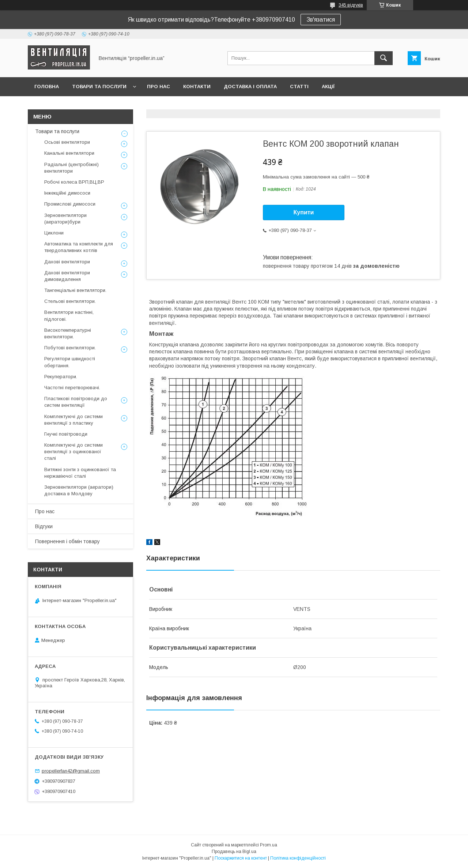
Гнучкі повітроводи (66, 434)
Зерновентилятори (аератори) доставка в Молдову (79, 490)
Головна (47, 87)
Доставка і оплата (250, 87)
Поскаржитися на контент (241, 858)
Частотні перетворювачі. (72, 388)
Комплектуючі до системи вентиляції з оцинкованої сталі (73, 452)
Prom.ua (269, 845)
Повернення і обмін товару (67, 541)
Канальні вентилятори (69, 153)
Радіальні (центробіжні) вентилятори (71, 168)
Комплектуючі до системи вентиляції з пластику (73, 420)
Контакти (197, 87)
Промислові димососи (70, 204)
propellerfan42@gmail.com (71, 771)
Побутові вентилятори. (70, 348)
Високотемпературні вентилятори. (68, 333)
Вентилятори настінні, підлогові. (69, 315)
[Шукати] (384, 58)
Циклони (54, 233)
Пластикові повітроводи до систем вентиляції (76, 402)
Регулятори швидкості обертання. (70, 362)
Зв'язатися (321, 20)
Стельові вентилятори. (70, 301)
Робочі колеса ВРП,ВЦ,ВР (74, 182)
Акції (328, 87)
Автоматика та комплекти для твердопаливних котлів (79, 247)
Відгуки (44, 526)
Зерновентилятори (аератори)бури (65, 219)
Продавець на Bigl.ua (234, 852)
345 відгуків (351, 5)
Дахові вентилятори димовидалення (67, 276)
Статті (299, 87)
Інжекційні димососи (67, 193)
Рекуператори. (61, 377)
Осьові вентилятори (67, 142)
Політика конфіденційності (298, 858)
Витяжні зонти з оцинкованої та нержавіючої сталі (80, 473)
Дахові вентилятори (67, 262)
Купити (304, 212)
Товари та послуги (99, 87)
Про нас (158, 87)
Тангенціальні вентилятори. (75, 290)
